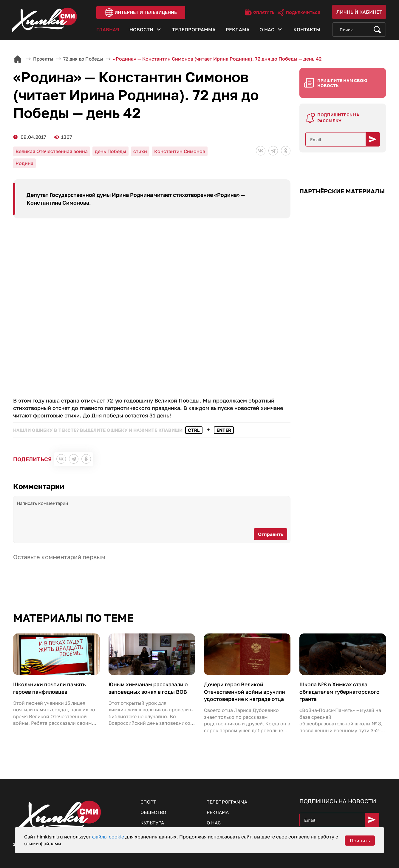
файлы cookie (109, 837)
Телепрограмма (194, 31)
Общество (154, 811)
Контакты (307, 31)
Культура (153, 822)
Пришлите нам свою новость (342, 81)
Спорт (149, 801)
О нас (267, 31)
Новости (141, 31)
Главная (108, 31)
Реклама (238, 31)
